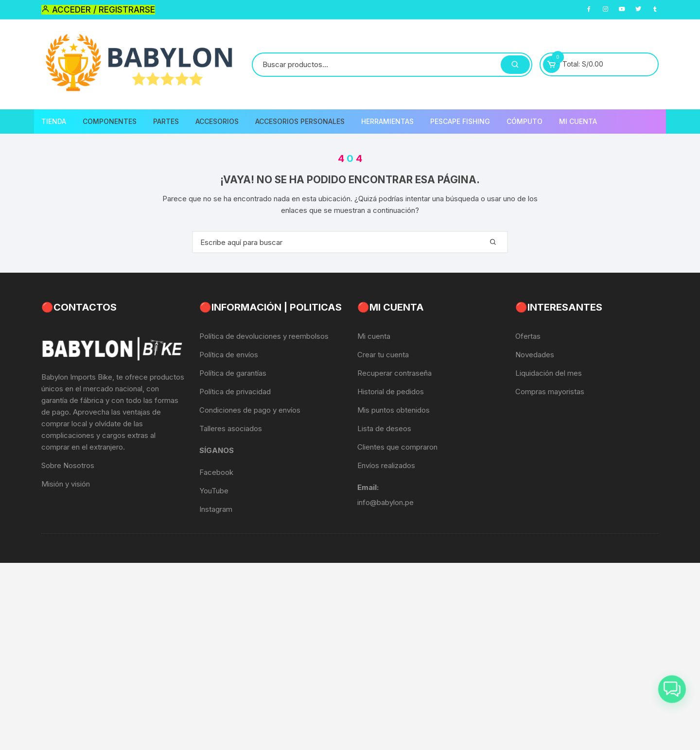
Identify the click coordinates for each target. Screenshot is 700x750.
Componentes (110, 121)
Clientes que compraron (397, 447)
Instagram (216, 509)
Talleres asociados (231, 428)
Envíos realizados (386, 465)
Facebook (216, 472)
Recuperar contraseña (394, 373)
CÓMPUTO (525, 121)
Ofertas (528, 336)
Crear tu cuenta (383, 355)
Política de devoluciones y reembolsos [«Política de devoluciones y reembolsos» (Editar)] (264, 336)
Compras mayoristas (550, 392)
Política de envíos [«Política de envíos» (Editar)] (229, 355)
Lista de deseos (384, 428)
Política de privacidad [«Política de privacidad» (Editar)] (235, 392)
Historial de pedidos (391, 392)
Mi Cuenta (578, 121)
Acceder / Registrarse (98, 10)
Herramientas (387, 121)
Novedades (535, 355)
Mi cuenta (374, 336)
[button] (672, 687)
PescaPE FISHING (460, 121)
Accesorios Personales (300, 121)
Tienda (54, 121)
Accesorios (217, 121)
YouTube (214, 491)
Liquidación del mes (549, 373)
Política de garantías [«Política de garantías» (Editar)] (233, 373)
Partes (166, 121)
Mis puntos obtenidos (394, 410)
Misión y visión (66, 484)
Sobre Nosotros (68, 465)
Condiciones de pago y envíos (250, 410)
